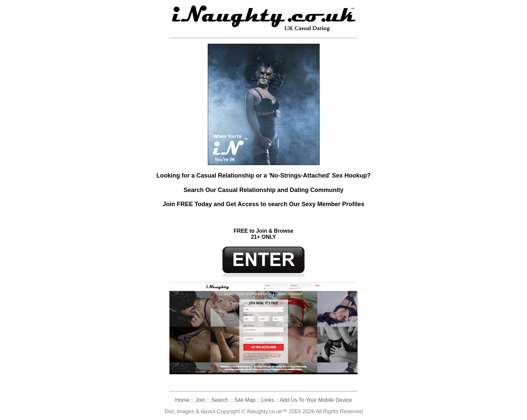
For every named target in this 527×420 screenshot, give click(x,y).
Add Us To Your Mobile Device (316, 400)
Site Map (245, 400)
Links (268, 400)
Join (200, 400)
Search (220, 400)
